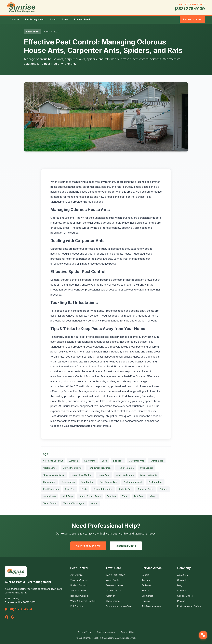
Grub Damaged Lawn (54, 475)
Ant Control (90, 461)
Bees (104, 461)
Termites (111, 496)
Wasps (153, 496)
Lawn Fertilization (125, 475)
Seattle (145, 575)
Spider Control (78, 591)
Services (15, 19)
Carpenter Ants (137, 461)
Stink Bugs (68, 496)
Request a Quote (126, 546)
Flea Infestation (126, 468)
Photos (181, 601)
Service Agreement (106, 632)
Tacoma (146, 580)
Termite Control (79, 580)
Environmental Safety (189, 606)
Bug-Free (118, 461)
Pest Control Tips (109, 482)
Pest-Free (70, 489)
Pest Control (87, 482)
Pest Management (35, 19)
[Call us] (203, 635)
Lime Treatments (149, 475)
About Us (182, 575)
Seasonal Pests (145, 489)
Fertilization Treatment (100, 468)
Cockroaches (50, 468)
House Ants (104, 475)
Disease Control (115, 585)
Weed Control (50, 503)
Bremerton (148, 596)
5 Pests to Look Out (53, 461)
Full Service (77, 606)
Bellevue (146, 585)
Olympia (146, 601)
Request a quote (192, 19)
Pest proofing (155, 482)
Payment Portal (82, 19)
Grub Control (147, 468)
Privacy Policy (85, 632)
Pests (84, 489)
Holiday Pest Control (81, 475)
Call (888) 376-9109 (88, 546)
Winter (94, 503)
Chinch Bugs (157, 461)
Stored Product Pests (90, 496)
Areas (65, 19)
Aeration (74, 461)
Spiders (164, 489)
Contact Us (183, 580)
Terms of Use (128, 632)
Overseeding (68, 482)
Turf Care (139, 496)
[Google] (12, 617)
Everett (146, 591)
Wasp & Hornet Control (83, 601)
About (53, 19)
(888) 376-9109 (190, 9)
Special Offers (185, 596)
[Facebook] (7, 617)
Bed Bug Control (79, 596)
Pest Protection (51, 489)
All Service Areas (151, 606)
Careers (182, 591)
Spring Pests (50, 496)
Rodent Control (79, 585)
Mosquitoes (49, 482)
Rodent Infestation (103, 489)
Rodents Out (125, 489)
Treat (125, 496)
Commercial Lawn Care (119, 606)
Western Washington (74, 503)
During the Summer (73, 468)
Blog (180, 585)
